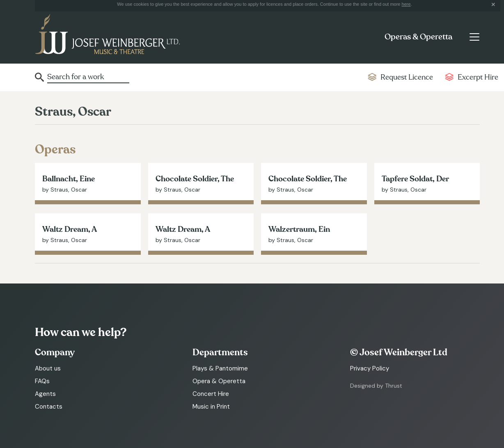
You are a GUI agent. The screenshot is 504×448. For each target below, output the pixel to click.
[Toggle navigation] (474, 37)
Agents (45, 394)
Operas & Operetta (418, 37)
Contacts (49, 407)
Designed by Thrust (376, 386)
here (406, 4)
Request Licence (407, 77)
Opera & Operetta (219, 381)
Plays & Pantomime (220, 368)
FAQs (42, 381)
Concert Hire (211, 394)
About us (48, 368)
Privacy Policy (370, 368)
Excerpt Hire (478, 77)
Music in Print (211, 407)
